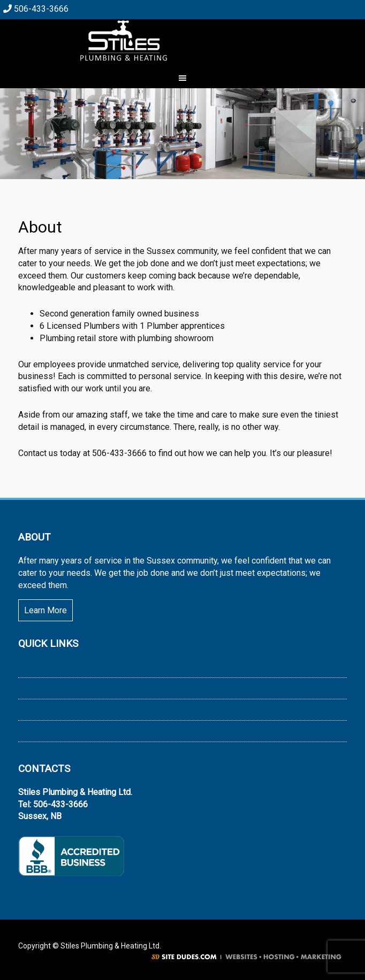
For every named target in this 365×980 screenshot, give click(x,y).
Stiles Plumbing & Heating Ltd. (182, 41)
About (29, 688)
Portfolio (35, 709)
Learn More (45, 610)
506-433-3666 (36, 9)
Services (35, 731)
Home (29, 667)
